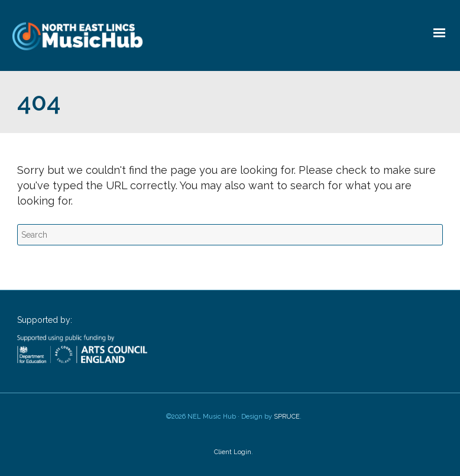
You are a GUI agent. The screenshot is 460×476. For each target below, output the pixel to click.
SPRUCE (287, 417)
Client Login (233, 452)
